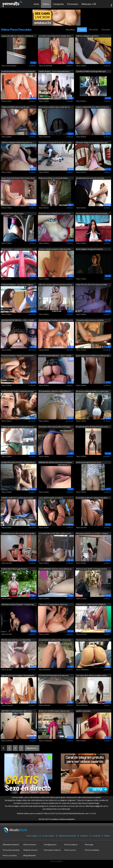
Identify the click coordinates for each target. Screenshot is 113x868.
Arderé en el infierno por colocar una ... (55, 711)
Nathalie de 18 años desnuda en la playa (55, 462)
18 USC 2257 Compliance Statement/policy (57, 819)
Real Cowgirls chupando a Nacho (89, 249)
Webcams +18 (89, 4)
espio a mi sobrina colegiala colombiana (17, 36)
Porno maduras (71, 844)
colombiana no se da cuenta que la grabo (18, 533)
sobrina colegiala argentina (87, 36)
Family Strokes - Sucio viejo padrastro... (54, 71)
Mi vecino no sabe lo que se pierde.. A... (54, 107)
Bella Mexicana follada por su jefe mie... (55, 213)
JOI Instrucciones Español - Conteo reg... (18, 604)
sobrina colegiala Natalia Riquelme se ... (17, 142)
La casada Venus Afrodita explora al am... (55, 533)
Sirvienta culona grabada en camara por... (93, 391)
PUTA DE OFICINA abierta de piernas (54, 675)
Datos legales (32, 836)
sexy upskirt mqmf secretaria (51, 498)
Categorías (58, 4)
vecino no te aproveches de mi (89, 462)
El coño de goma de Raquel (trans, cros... (92, 427)
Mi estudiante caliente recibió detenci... (55, 391)
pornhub (32, 314)
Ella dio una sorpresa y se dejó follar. (16, 640)
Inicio (36, 4)
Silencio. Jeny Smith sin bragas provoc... (92, 569)
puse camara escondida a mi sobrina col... (93, 356)
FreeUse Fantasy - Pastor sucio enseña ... (18, 356)
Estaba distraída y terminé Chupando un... (18, 462)
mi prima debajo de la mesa (12, 213)
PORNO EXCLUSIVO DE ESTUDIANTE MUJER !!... (91, 605)
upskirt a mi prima (83, 711)
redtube (70, 101)
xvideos (32, 66)
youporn (32, 101)
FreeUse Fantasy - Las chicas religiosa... (18, 284)
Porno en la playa (92, 850)
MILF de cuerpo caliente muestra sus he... (56, 284)
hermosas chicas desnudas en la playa (55, 427)
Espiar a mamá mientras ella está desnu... (93, 107)
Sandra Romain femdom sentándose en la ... (56, 320)
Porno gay (89, 844)
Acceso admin (56, 861)
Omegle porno (50, 844)
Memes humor (30, 844)
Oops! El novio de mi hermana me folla (91, 284)
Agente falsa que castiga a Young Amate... (18, 675)
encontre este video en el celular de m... (55, 36)
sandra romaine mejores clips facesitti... (55, 249)
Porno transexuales (11, 850)
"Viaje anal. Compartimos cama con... (53, 604)
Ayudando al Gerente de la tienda (90, 178)
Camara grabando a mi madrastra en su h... (17, 427)
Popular (82, 30)
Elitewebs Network (11, 844)
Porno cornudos (10, 855)
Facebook (96, 836)
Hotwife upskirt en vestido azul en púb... (18, 498)
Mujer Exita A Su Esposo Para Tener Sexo (18, 178)
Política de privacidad (67, 836)
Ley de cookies (48, 836)
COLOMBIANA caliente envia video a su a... (55, 569)
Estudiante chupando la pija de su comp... (55, 142)
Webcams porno (30, 850)
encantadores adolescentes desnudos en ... (55, 640)
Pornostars (73, 4)
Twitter (107, 836)
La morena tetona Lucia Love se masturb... (18, 71)
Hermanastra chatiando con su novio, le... (93, 640)
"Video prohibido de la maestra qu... (16, 107)
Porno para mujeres (52, 850)
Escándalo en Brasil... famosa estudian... (92, 498)
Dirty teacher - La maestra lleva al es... (17, 249)
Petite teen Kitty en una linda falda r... (54, 178)
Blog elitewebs (30, 855)
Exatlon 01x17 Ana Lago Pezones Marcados (15, 569)
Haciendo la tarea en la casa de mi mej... (92, 213)
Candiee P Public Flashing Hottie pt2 (91, 71)
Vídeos (46, 4)
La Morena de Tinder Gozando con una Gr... (17, 391)
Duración (106, 30)
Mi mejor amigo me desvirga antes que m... (92, 143)
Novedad (94, 30)
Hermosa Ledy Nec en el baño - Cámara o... (92, 534)
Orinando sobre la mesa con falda (90, 320)
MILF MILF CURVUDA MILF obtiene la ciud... (16, 711)
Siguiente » (32, 748)
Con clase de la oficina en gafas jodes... (92, 675)
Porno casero (70, 850)
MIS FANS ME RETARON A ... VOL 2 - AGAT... (18, 320)
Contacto (84, 836)
